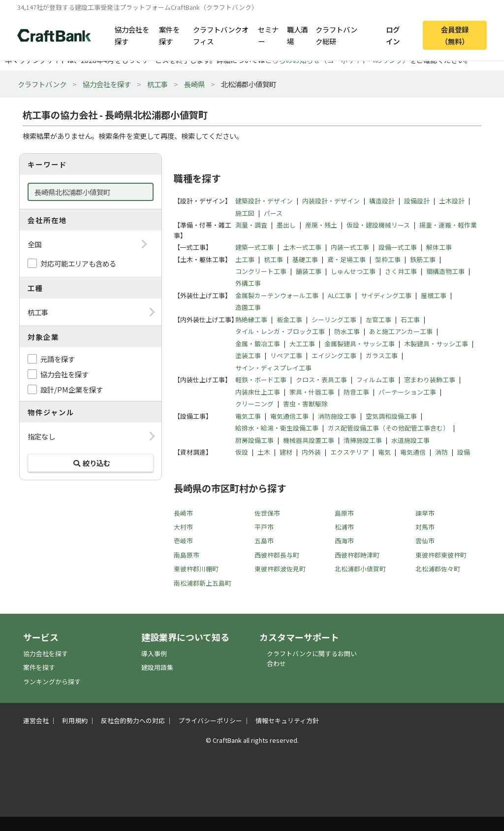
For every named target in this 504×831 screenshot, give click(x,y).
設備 (464, 452)
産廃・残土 (321, 225)
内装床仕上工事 (258, 392)
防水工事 (347, 331)
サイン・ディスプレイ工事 (273, 368)
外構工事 (248, 283)
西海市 (344, 541)
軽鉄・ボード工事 (261, 380)
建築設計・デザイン (264, 201)
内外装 (311, 452)
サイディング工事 (386, 295)
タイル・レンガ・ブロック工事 (280, 331)
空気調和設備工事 (391, 416)
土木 (264, 452)
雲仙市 (425, 541)
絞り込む (91, 463)
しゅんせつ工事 (353, 271)
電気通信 (413, 452)
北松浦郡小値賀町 (360, 569)
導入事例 (154, 653)
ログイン (393, 35)
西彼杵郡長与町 (277, 555)
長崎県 (194, 84)
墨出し (286, 225)
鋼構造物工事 (445, 271)
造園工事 (248, 307)
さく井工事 (401, 271)
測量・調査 (251, 225)
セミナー (268, 35)
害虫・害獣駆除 (305, 404)
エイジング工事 (334, 355)
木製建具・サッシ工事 (436, 344)
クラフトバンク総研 (336, 35)
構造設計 (382, 201)
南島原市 (187, 555)
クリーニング (254, 404)
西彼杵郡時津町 (357, 555)
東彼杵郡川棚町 (196, 569)
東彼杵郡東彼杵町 (441, 555)
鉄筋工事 (423, 259)
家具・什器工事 (312, 392)
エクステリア (349, 452)
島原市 (344, 513)
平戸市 (264, 527)
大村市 (183, 527)
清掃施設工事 (363, 440)
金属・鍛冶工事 (258, 344)
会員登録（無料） (455, 35)
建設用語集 (157, 667)
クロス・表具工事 (321, 380)
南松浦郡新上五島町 (203, 583)
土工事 (245, 259)
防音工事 (356, 392)
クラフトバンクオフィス (221, 35)
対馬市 (425, 527)
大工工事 (302, 344)
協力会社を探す (132, 35)
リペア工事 (286, 355)
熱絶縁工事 (251, 319)
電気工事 (248, 416)
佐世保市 (267, 513)
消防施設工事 (337, 416)
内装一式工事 (350, 247)
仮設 (242, 452)
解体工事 (439, 247)
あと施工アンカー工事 (401, 331)
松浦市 (344, 527)
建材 (286, 452)
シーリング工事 (334, 319)
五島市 (264, 541)
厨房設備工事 (254, 440)
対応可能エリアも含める (78, 263)
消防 (441, 452)
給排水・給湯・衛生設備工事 (277, 428)
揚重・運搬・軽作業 (448, 225)
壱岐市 (183, 541)
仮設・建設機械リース (378, 225)
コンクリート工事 (261, 271)
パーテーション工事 (407, 392)
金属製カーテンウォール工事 (277, 295)
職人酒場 (297, 35)
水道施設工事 (410, 440)
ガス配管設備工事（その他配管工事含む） (389, 428)
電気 (384, 452)
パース (273, 213)
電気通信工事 (289, 416)
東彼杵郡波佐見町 (280, 569)
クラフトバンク (42, 84)
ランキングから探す (52, 681)
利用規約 (75, 720)
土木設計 (452, 201)
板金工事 (289, 319)
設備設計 (417, 201)
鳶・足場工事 (346, 259)
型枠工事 (388, 259)
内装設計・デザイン (331, 201)
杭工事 (157, 84)
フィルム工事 (376, 380)
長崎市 (183, 513)
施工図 (245, 213)
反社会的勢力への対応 (133, 720)
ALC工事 (340, 295)
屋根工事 (434, 295)
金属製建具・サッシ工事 (360, 344)
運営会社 (36, 720)
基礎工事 (305, 259)
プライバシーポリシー (210, 720)
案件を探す (169, 35)
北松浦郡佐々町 (438, 569)
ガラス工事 (382, 355)
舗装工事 (309, 271)
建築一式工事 (254, 247)
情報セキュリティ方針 (287, 720)
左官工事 (378, 319)
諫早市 (425, 513)
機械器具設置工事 (309, 440)
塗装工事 (248, 355)
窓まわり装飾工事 (430, 380)
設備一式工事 (398, 247)
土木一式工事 (302, 247)
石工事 (410, 319)
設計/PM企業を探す (72, 389)
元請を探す (58, 359)
